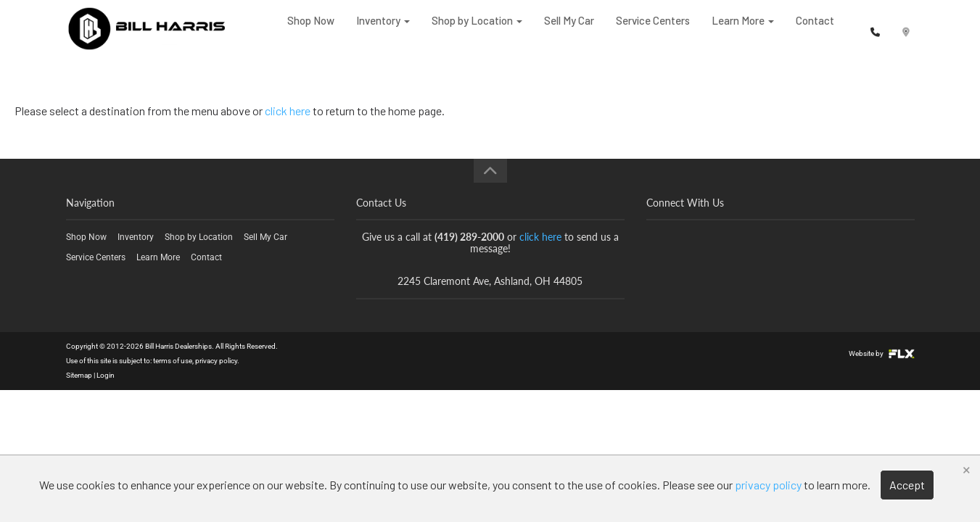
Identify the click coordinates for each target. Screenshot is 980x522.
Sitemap (79, 375)
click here (288, 111)
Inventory (383, 29)
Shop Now (311, 29)
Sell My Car (569, 29)
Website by (882, 353)
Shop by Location (477, 29)
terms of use (173, 361)
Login (106, 375)
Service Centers (653, 29)
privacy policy (216, 361)
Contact (815, 29)
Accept (907, 485)
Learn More (743, 29)
